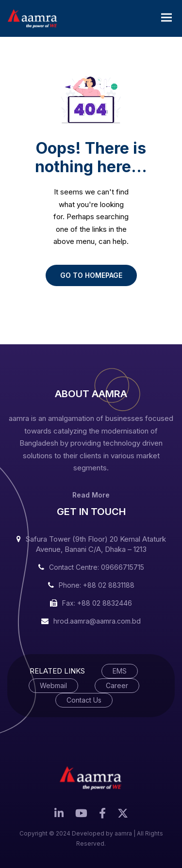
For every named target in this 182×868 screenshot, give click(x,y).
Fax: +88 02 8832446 (97, 603)
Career (117, 685)
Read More (91, 495)
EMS (120, 671)
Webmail (53, 685)
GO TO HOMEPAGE (91, 275)
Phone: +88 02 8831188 (97, 585)
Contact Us (84, 700)
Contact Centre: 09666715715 (97, 567)
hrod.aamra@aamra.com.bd (97, 621)
